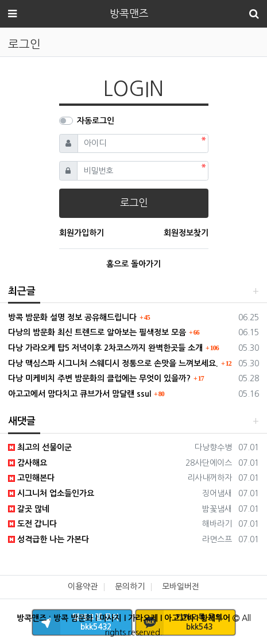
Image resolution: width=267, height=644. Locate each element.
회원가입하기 (82, 233)
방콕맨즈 (129, 14)
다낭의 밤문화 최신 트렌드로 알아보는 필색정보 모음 (97, 332)
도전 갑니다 (32, 524)
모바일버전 (181, 586)
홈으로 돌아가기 (133, 264)
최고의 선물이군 (40, 447)
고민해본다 (31, 478)
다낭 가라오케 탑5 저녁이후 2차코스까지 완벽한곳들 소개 (105, 348)
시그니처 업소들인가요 (51, 493)
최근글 (22, 291)
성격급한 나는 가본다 (49, 539)
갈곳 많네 (29, 509)
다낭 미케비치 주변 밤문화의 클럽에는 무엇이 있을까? (99, 378)
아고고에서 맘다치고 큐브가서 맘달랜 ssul (80, 394)
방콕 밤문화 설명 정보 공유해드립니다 (72, 317)
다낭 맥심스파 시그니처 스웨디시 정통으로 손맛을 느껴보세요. (113, 363)
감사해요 (28, 463)
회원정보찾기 (186, 233)
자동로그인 (96, 121)
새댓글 (22, 421)
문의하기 (130, 586)
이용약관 (83, 586)
